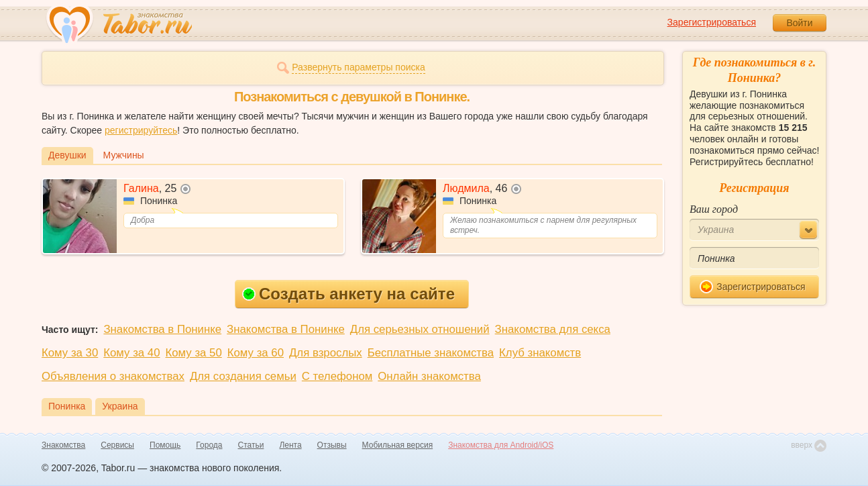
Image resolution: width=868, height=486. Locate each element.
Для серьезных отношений (420, 329)
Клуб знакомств (540, 353)
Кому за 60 (256, 353)
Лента (290, 445)
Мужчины (124, 155)
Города (209, 445)
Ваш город (714, 209)
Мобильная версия (398, 445)
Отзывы (332, 445)
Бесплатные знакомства (431, 353)
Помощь (165, 445)
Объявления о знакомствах (113, 376)
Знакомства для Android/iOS (501, 445)
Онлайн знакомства (429, 376)
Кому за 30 (70, 353)
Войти (799, 23)
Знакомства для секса (553, 329)
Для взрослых (326, 353)
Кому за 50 (194, 353)
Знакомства (63, 445)
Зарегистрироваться (712, 22)
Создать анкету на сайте (348, 294)
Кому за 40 (131, 353)
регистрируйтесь (141, 130)
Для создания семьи (243, 376)
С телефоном (337, 376)
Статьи (251, 445)
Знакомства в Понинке (162, 329)
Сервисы (117, 445)
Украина (120, 406)
